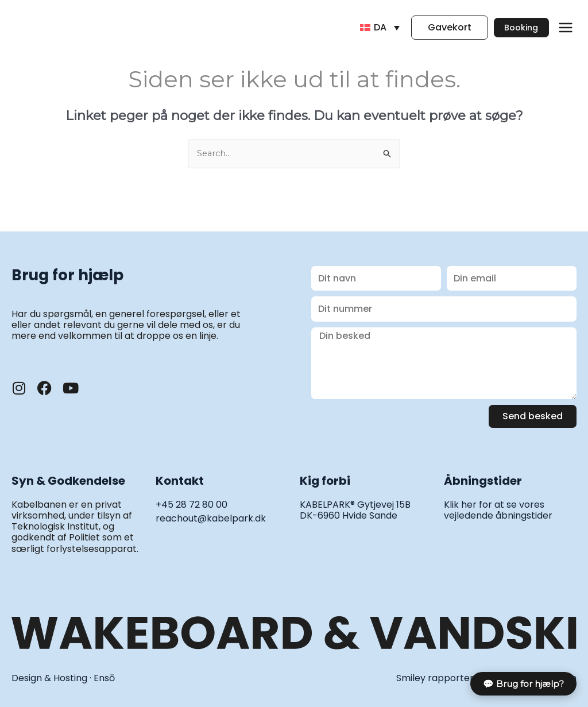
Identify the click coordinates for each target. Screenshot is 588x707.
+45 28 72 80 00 (192, 505)
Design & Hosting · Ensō (63, 679)
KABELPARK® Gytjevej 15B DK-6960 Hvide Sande (355, 511)
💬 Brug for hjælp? (523, 684)
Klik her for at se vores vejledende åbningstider (498, 511)
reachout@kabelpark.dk (211, 519)
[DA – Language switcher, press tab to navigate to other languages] (365, 28)
